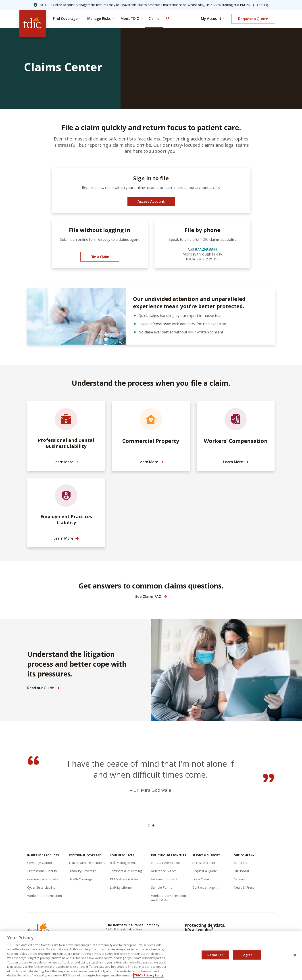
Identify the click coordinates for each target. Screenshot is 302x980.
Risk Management (123, 863)
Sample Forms (162, 887)
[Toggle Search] (168, 19)
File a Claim (100, 257)
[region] (151, 955)
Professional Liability (42, 871)
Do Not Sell (215, 955)
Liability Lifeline (121, 887)
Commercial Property (43, 879)
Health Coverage (81, 879)
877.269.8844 (206, 249)
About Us (240, 863)
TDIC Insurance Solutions (87, 863)
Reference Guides (164, 871)
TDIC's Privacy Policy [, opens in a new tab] (149, 975)
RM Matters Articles (124, 879)
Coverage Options (40, 863)
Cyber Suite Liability (41, 887)
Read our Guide (41, 688)
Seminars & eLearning (126, 871)
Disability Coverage (82, 871)
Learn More (64, 462)
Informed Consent (164, 879)
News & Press (244, 887)
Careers (239, 879)
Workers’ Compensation (45, 896)
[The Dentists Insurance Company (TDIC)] (33, 23)
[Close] (295, 955)
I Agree (247, 955)
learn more (174, 188)
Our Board (241, 871)
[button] (149, 825)
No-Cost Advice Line (166, 863)
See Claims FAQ (148, 597)
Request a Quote (253, 19)
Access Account (151, 201)
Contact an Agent (205, 887)
